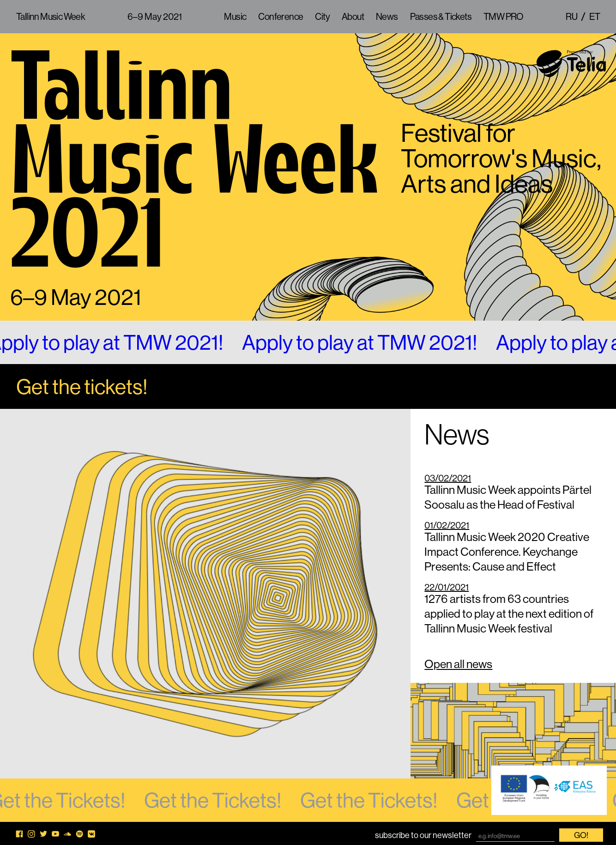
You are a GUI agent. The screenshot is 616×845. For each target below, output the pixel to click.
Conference (281, 16)
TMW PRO (504, 16)
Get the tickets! (82, 386)
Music (235, 16)
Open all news (458, 664)
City (322, 16)
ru (571, 16)
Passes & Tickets (441, 16)
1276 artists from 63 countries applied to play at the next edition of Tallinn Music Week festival (513, 609)
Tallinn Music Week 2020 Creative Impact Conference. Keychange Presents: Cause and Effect (513, 547)
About (353, 16)
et (595, 16)
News (387, 16)
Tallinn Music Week (51, 16)
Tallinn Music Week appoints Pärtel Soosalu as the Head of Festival (513, 493)
